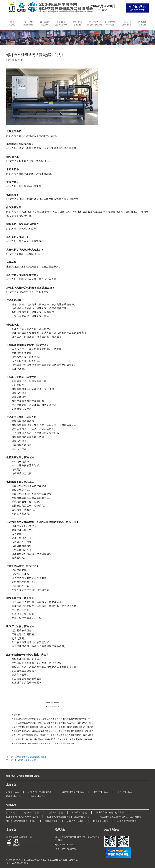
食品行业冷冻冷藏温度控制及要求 (31, 757)
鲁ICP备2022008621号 (17, 863)
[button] (29, 23)
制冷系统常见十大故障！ (26, 760)
